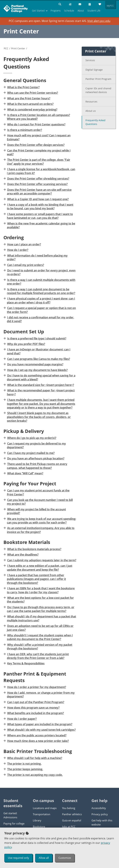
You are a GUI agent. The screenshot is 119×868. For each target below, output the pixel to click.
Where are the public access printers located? (37, 735)
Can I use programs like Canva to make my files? (38, 359)
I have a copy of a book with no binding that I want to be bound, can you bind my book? (40, 207)
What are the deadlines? (23, 555)
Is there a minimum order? (24, 130)
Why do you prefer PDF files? (26, 344)
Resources (91, 102)
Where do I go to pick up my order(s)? (32, 438)
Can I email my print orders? (25, 265)
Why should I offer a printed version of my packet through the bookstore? (40, 647)
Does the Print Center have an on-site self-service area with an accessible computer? (39, 192)
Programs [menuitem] (56, 11)
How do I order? (18, 250)
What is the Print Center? (23, 87)
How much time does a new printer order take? (38, 741)
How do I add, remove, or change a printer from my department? (41, 695)
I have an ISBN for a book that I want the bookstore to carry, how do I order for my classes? (41, 590)
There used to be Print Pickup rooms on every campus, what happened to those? (37, 466)
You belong (69, 808)
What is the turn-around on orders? (30, 104)
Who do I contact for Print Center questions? (36, 124)
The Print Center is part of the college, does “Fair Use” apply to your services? (39, 162)
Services (90, 60)
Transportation (42, 814)
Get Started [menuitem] (38, 11)
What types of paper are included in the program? (40, 724)
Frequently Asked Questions (95, 122)
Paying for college (14, 823)
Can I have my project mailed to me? (31, 453)
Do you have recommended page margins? (35, 364)
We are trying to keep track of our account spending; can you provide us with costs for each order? (41, 521)
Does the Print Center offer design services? (36, 145)
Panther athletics (72, 814)
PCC (6, 48)
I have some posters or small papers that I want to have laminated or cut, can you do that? (40, 216)
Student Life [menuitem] (94, 11)
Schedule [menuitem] (69, 11)
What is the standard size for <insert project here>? (40, 385)
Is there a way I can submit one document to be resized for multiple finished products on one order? (41, 291)
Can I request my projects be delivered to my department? (36, 445)
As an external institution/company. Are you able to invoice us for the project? (41, 530)
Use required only (18, 858)
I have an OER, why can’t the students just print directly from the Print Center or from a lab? (38, 656)
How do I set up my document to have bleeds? (37, 370)
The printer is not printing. (24, 764)
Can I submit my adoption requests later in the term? (42, 560)
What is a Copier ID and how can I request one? (38, 199)
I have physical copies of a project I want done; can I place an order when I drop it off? (41, 300)
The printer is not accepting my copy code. (35, 775)
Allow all (44, 858)
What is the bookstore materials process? (34, 549)
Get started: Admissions (10, 815)
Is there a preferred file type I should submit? (37, 338)
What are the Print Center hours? (29, 98)
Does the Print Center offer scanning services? (37, 184)
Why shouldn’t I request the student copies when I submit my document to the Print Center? (40, 637)
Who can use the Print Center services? (32, 93)
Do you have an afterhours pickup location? (36, 458)
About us (91, 111)
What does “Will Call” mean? (25, 473)
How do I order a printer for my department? (36, 687)
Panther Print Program (98, 79)
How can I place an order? (24, 244)
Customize (65, 858)
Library (37, 820)
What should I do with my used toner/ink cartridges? (41, 730)
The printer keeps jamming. (25, 769)
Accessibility (99, 808)
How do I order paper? (22, 719)
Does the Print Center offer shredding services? (38, 179)
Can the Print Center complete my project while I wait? (39, 152)
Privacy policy (100, 814)
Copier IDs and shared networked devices (98, 90)
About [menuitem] (81, 11)
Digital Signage (94, 70)
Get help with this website (102, 822)
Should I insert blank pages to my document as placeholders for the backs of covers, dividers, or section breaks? (39, 417)
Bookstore (39, 827)
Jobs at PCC (69, 827)
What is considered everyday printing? (32, 110)
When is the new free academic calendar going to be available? (41, 225)
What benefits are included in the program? (35, 713)
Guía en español (72, 820)
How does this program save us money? (33, 708)
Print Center (21, 31)
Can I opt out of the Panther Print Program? (36, 702)
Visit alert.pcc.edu (99, 21)
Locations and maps (45, 808)
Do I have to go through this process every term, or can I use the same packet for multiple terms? (41, 609)
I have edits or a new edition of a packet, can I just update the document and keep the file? (40, 568)
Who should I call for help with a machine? (34, 758)
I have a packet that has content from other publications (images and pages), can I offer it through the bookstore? (36, 579)
